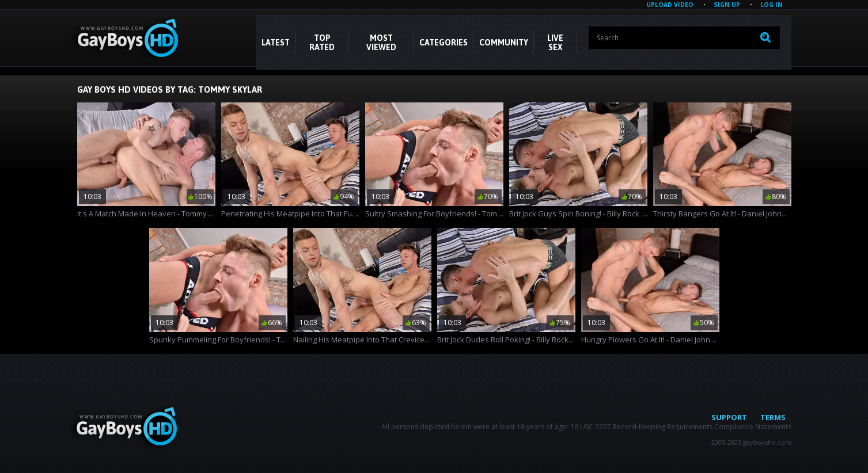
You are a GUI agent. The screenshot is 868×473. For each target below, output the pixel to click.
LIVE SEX (555, 43)
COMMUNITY (504, 43)
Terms (773, 417)
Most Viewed (381, 43)
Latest (276, 43)
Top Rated (322, 43)
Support (729, 417)
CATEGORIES (444, 43)
